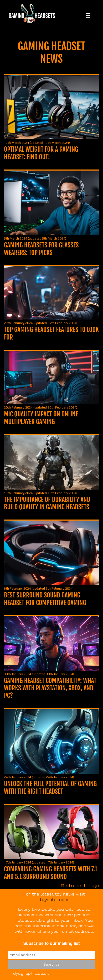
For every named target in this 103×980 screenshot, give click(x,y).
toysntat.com (54, 900)
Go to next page (80, 886)
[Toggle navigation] (87, 14)
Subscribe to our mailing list (51, 943)
